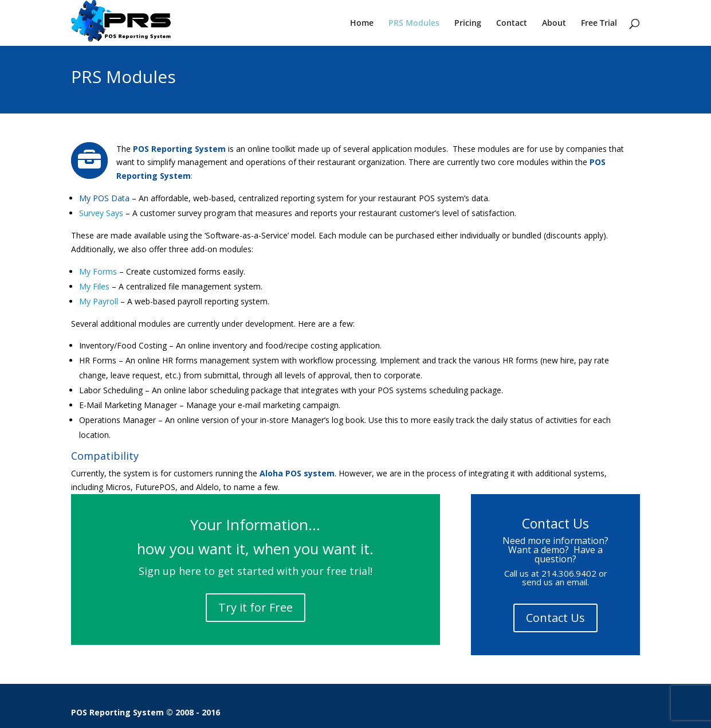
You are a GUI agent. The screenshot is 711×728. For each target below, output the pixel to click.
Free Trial (599, 24)
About (554, 24)
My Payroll (99, 301)
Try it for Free (256, 607)
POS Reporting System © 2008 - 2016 (146, 712)
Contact (512, 24)
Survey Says (101, 213)
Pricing (468, 24)
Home (362, 24)
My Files (94, 286)
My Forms (98, 271)
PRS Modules (414, 24)
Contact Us (555, 618)
